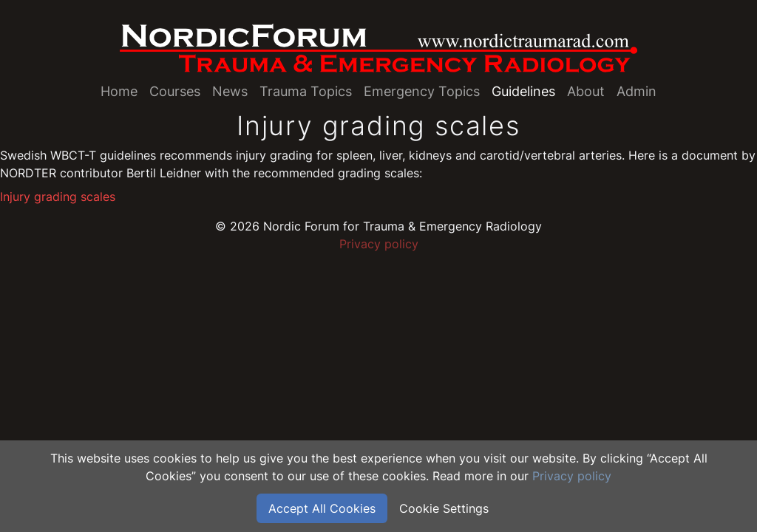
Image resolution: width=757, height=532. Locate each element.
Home (119, 91)
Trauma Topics (306, 91)
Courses (175, 91)
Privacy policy (379, 244)
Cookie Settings (444, 508)
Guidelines (523, 91)
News (230, 91)
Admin (637, 91)
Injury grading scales (58, 197)
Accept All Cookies (322, 508)
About (586, 91)
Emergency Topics (422, 91)
